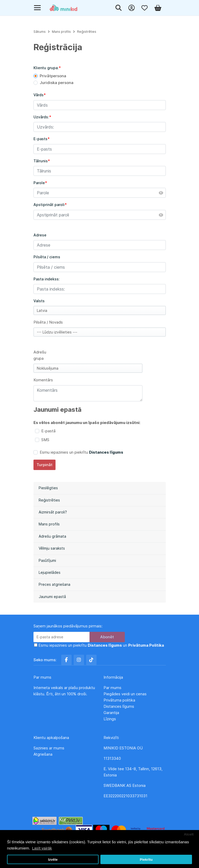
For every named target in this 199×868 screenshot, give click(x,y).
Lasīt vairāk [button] (42, 848)
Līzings (110, 719)
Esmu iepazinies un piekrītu (81, 452)
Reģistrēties (49, 500)
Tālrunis (41, 161)
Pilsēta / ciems (47, 257)
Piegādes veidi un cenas (125, 694)
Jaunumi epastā (52, 597)
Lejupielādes (50, 572)
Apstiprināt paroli (49, 205)
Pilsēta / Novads (48, 322)
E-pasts (40, 139)
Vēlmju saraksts (52, 548)
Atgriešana (43, 754)
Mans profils (49, 524)
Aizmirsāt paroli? (53, 512)
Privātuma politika (120, 700)
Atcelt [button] (189, 834)
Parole (39, 183)
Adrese (40, 235)
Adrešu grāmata (52, 536)
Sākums (40, 32)
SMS (45, 440)
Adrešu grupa (40, 355)
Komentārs (43, 380)
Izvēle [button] (53, 860)
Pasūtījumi (47, 560)
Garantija (111, 713)
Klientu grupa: (46, 68)
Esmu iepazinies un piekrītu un (101, 645)
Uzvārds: (41, 117)
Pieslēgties (48, 488)
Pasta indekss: (47, 279)
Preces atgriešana (54, 584)
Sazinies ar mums (49, 748)
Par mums (112, 688)
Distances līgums (119, 706)
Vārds (39, 95)
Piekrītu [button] (146, 860)
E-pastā (48, 431)
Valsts (39, 301)
